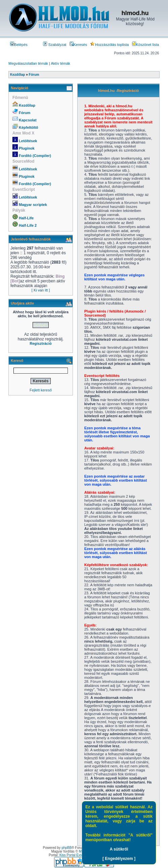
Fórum (25, 113)
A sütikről (119, 849)
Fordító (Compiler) (35, 156)
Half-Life (26, 218)
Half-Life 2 (28, 225)
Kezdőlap (27, 105)
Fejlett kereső (41, 390)
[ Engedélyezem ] (119, 859)
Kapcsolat (28, 120)
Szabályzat (55, 45)
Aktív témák (60, 63)
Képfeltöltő (28, 127)
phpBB (67, 848)
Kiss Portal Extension (75, 855)
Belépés (19, 45)
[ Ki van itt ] (41, 290)
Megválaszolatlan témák (28, 63)
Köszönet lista (145, 45)
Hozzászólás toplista (109, 45)
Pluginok (27, 148)
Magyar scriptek (33, 205)
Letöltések (28, 141)
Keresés (78, 45)
